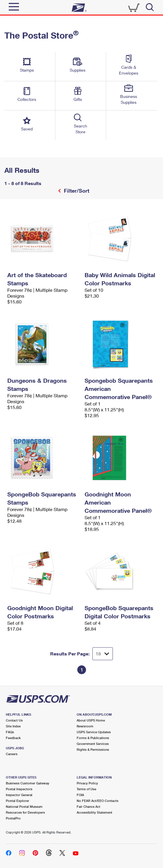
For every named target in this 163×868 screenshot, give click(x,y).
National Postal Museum (24, 806)
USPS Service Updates (94, 732)
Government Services (93, 744)
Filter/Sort (76, 191)
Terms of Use (86, 789)
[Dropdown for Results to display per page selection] (103, 654)
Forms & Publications (93, 738)
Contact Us (14, 720)
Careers (12, 754)
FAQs (10, 732)
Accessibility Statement (94, 812)
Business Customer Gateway (28, 783)
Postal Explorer (17, 801)
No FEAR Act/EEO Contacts (98, 801)
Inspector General (19, 795)
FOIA (80, 795)
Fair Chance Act (88, 806)
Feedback (13, 738)
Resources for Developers (25, 812)
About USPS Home (91, 720)
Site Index (13, 726)
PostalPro (13, 818)
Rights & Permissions (93, 749)
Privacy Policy (87, 783)
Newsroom (85, 726)
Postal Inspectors (19, 789)
